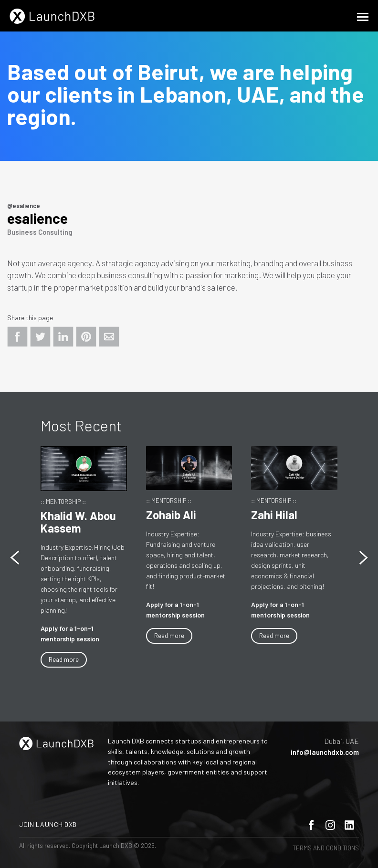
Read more (64, 659)
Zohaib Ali (171, 515)
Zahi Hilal (274, 515)
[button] (363, 558)
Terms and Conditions (326, 848)
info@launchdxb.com (325, 752)
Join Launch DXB (48, 824)
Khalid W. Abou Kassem (78, 522)
